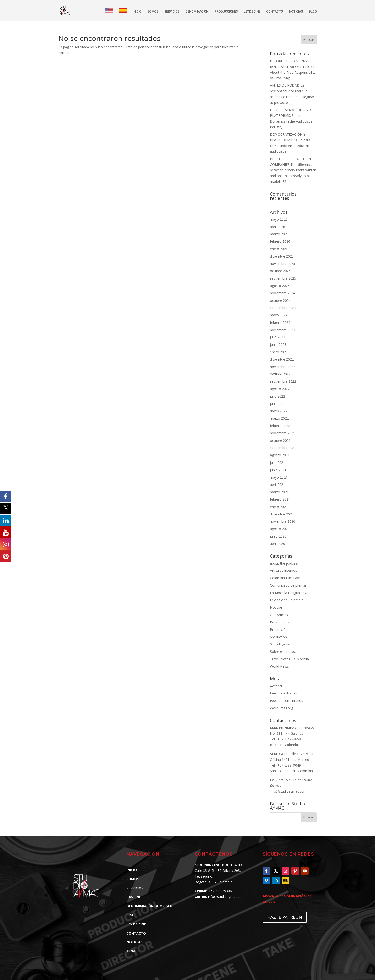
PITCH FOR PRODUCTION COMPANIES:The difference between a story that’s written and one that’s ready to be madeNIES (293, 170)
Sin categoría (280, 644)
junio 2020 (278, 536)
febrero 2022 (280, 426)
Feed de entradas (284, 693)
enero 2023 (279, 352)
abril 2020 (278, 544)
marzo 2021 (279, 492)
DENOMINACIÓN (197, 12)
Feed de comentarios (287, 701)
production (278, 637)
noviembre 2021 (283, 433)
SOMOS (153, 12)
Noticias (276, 607)
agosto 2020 (280, 529)
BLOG (313, 12)
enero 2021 (279, 507)
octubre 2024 (280, 300)
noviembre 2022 (283, 367)
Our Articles (279, 615)
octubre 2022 (280, 374)
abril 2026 (278, 227)
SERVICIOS (172, 12)
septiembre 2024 (283, 308)
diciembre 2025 (282, 256)
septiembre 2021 (283, 448)
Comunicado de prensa (288, 585)
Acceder (276, 686)
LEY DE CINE (252, 12)
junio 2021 (278, 470)
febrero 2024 (280, 322)
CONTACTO (275, 12)
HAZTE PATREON (285, 917)
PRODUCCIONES (226, 12)
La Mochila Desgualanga (289, 593)
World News (279, 666)
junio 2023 (278, 344)
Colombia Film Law (285, 578)
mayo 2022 (279, 411)
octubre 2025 (280, 271)
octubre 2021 (280, 440)
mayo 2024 (279, 315)
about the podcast (284, 563)
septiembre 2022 (283, 381)
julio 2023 (278, 337)
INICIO (137, 12)
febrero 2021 (280, 499)
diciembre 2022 (282, 359)
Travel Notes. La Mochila (289, 659)
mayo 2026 (279, 219)
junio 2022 (278, 404)
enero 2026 (279, 249)
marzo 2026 (279, 234)
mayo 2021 (279, 477)
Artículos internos (284, 570)
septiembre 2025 (283, 278)
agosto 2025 (280, 286)
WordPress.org (281, 708)
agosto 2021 (280, 455)
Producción (279, 630)
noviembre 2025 (283, 264)
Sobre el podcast (283, 652)
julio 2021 (278, 462)
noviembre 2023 (283, 330)
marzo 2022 (279, 418)
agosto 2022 (280, 389)
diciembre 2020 (282, 514)
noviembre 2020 (283, 521)
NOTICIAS (296, 12)
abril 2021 (278, 484)
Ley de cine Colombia (287, 600)
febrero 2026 (280, 241)
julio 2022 (278, 396)
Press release (280, 622)
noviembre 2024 (283, 293)
